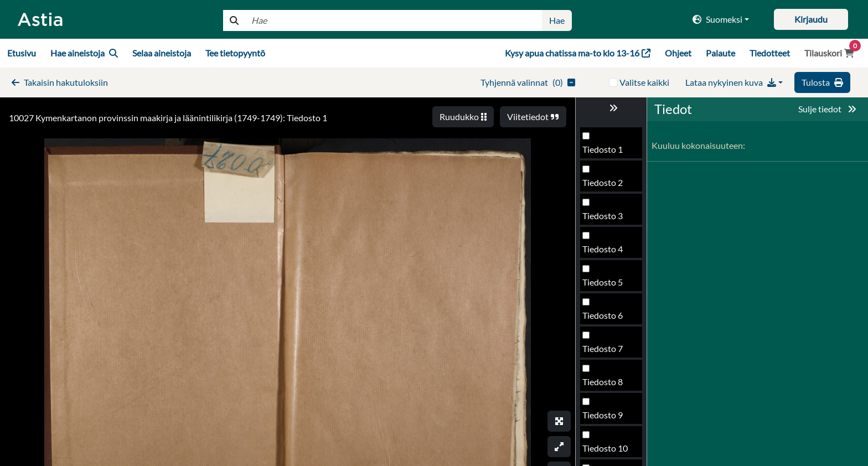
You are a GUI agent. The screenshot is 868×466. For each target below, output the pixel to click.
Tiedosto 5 (603, 282)
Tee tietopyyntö (235, 53)
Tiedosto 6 (603, 315)
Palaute (720, 53)
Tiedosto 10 (605, 448)
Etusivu (22, 53)
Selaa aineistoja (162, 53)
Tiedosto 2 (603, 182)
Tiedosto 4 (603, 249)
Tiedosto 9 (603, 415)
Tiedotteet (770, 53)
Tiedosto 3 (603, 216)
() (528, 82)
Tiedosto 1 (603, 149)
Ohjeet (678, 53)
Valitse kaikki (644, 82)
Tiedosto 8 (603, 382)
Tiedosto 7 (603, 348)
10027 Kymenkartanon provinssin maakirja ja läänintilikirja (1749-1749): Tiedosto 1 (168, 118)
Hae (557, 20)
